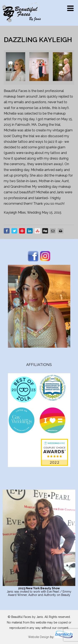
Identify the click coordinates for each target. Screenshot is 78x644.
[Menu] (70, 8)
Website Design (39, 637)
